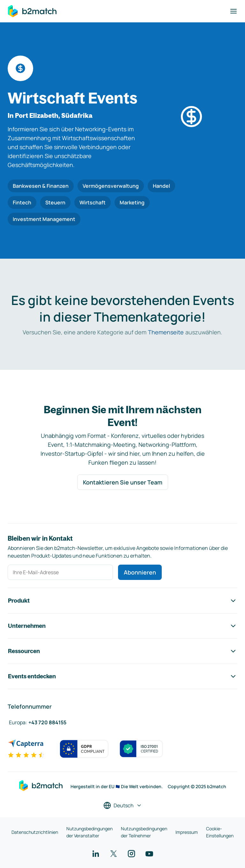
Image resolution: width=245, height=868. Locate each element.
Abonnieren (140, 572)
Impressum (187, 832)
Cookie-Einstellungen (220, 832)
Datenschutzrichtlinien (35, 832)
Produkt (122, 601)
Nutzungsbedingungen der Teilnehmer (144, 832)
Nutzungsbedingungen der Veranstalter (89, 832)
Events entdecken (122, 676)
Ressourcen (122, 651)
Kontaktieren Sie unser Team (123, 482)
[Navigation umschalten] (234, 11)
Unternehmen (122, 626)
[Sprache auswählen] (123, 805)
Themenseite (166, 332)
